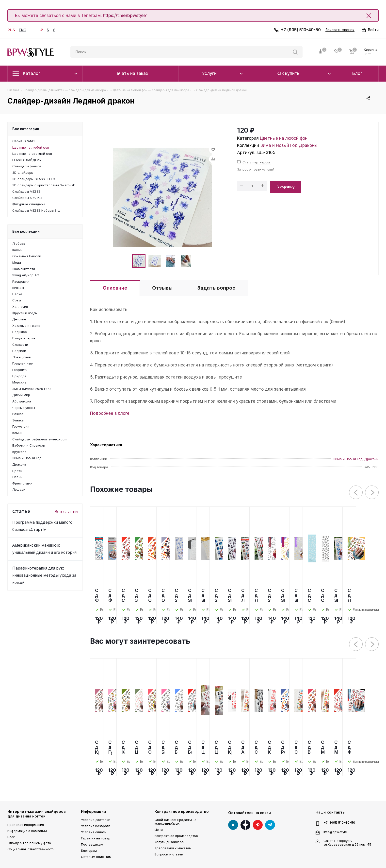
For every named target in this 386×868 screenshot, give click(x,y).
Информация (93, 811)
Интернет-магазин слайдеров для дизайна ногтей (37, 814)
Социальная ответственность (31, 849)
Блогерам (89, 851)
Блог (11, 837)
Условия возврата (96, 826)
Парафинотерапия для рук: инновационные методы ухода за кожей (44, 575)
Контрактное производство (182, 811)
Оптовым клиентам (96, 857)
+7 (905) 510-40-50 (301, 30)
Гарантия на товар (96, 838)
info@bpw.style (335, 832)
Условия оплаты (94, 832)
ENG (23, 30)
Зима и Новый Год (279, 145)
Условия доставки (96, 820)
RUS (11, 30)
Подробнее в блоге (110, 413)
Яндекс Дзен (245, 825)
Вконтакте (233, 825)
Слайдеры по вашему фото (29, 843)
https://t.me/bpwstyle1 (125, 16)
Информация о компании (27, 831)
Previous (356, 493)
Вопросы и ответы (169, 854)
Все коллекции (26, 231)
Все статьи (66, 512)
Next (372, 493)
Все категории (26, 129)
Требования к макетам (173, 848)
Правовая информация (26, 825)
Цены (159, 830)
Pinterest (258, 825)
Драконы (308, 145)
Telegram (270, 825)
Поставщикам (92, 844)
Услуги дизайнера (169, 842)
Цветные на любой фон (284, 138)
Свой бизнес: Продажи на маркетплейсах (176, 822)
